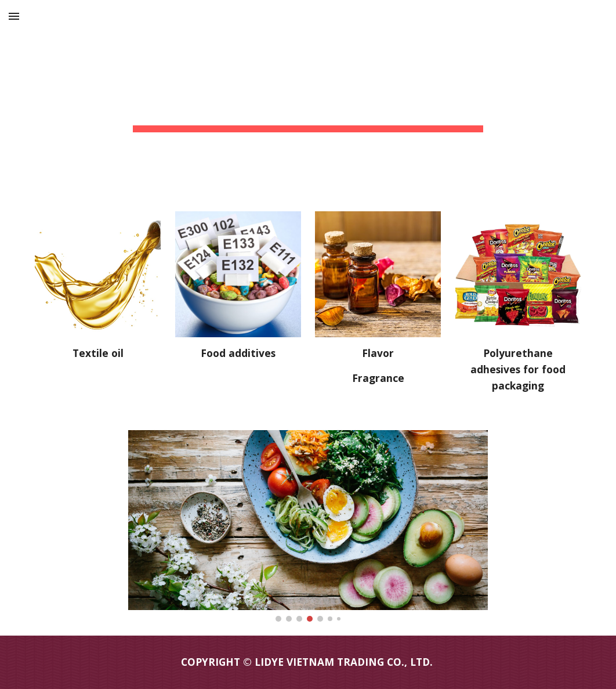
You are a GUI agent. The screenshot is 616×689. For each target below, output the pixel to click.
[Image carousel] (308, 526)
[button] (14, 16)
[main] (308, 99)
